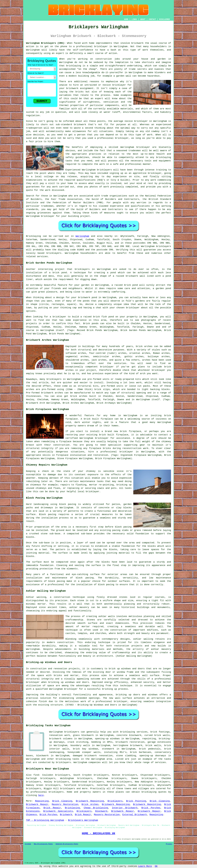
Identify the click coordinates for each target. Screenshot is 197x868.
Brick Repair (52, 808)
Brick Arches (90, 804)
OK (156, 866)
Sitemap (28, 844)
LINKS (134, 19)
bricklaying (149, 792)
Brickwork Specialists (58, 811)
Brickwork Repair (37, 804)
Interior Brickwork (125, 808)
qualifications (86, 180)
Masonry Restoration (65, 804)
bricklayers (164, 246)
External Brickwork (135, 815)
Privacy (169, 844)
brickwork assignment (80, 88)
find (36, 775)
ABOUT (143, 19)
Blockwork (101, 811)
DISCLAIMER (164, 19)
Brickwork (66, 815)
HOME (126, 19)
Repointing (42, 801)
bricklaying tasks (68, 759)
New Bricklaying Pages (43, 844)
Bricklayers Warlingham (83, 820)
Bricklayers (115, 801)
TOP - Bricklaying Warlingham (45, 820)
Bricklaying (33, 236)
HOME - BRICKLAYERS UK (98, 833)
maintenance (88, 481)
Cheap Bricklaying (96, 808)
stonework (108, 749)
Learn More (145, 866)
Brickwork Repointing (90, 801)
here (41, 795)
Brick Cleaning (62, 801)
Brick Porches (151, 808)
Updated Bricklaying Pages (67, 844)
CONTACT (152, 19)
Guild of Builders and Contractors (100, 209)
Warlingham (82, 236)
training (161, 170)
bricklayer (48, 216)
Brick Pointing (136, 801)
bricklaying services (134, 732)
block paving (68, 504)
